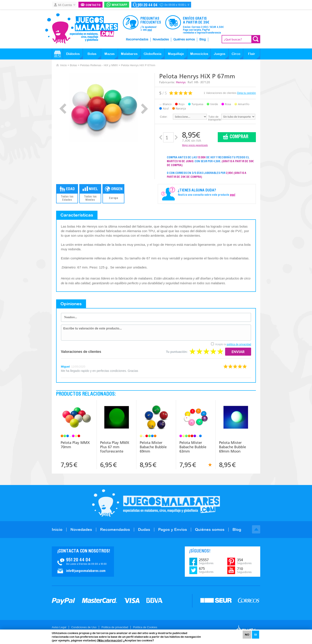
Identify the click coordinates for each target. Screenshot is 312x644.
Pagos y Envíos (173, 529)
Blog (203, 40)
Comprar (239, 137)
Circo (236, 54)
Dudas (144, 529)
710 (244, 570)
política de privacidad (239, 344)
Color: (164, 117)
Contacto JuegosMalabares (83, 562)
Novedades (161, 40)
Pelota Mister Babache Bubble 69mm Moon (232, 447)
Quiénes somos (184, 40)
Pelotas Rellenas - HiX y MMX (99, 65)
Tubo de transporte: (215, 118)
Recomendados (137, 40)
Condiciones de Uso (84, 627)
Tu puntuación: (177, 352)
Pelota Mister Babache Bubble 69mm (153, 447)
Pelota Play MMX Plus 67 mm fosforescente (115, 447)
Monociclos (199, 54)
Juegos (220, 54)
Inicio (63, 65)
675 (206, 570)
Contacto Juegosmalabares (161, 5)
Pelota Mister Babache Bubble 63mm (193, 447)
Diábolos (73, 54)
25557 (206, 561)
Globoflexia (153, 54)
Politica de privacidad (115, 627)
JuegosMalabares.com (81, 29)
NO (247, 635)
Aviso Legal (59, 627)
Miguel (65, 367)
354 (244, 561)
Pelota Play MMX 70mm (75, 445)
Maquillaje (176, 54)
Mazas (110, 54)
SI (256, 635)
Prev (63, 109)
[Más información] (110, 640)
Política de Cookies (145, 627)
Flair (252, 54)
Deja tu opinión (246, 93)
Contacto (93, 5)
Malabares (129, 54)
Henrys (181, 82)
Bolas (92, 54)
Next (144, 109)
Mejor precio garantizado (195, 145)
